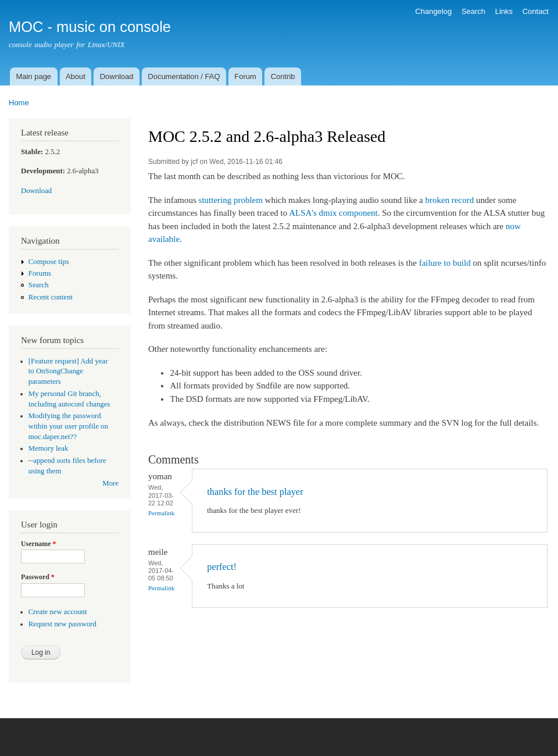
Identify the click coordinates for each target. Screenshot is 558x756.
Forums (40, 273)
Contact (536, 11)
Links (504, 11)
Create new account (58, 612)
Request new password (62, 624)
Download (117, 76)
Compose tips (49, 262)
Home (19, 103)
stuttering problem (231, 200)
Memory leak (49, 448)
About (76, 76)
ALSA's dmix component (333, 213)
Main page (33, 76)
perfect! (222, 567)
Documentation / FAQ (184, 76)
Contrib (283, 76)
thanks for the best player (255, 492)
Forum (245, 76)
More (110, 483)
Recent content (51, 297)
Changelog (433, 11)
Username (38, 544)
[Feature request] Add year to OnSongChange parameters (68, 372)
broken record (450, 200)
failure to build (445, 263)
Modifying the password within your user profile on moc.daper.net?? (68, 426)
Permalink (161, 513)
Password (38, 577)
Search (473, 11)
